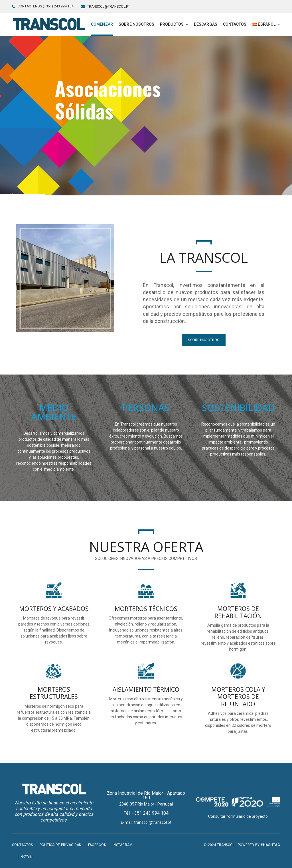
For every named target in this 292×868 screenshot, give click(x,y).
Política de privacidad (61, 845)
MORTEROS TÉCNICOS (146, 609)
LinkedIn (25, 857)
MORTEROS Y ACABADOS (54, 609)
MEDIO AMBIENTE (54, 412)
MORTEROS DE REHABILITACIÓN (238, 612)
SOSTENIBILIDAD (238, 407)
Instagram (123, 845)
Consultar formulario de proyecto (238, 816)
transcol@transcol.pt (109, 7)
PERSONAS (146, 407)
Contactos (23, 845)
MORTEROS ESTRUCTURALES (54, 693)
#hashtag (270, 845)
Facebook (97, 845)
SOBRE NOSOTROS (204, 340)
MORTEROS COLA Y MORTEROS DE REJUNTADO (238, 697)
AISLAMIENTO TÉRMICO (146, 689)
